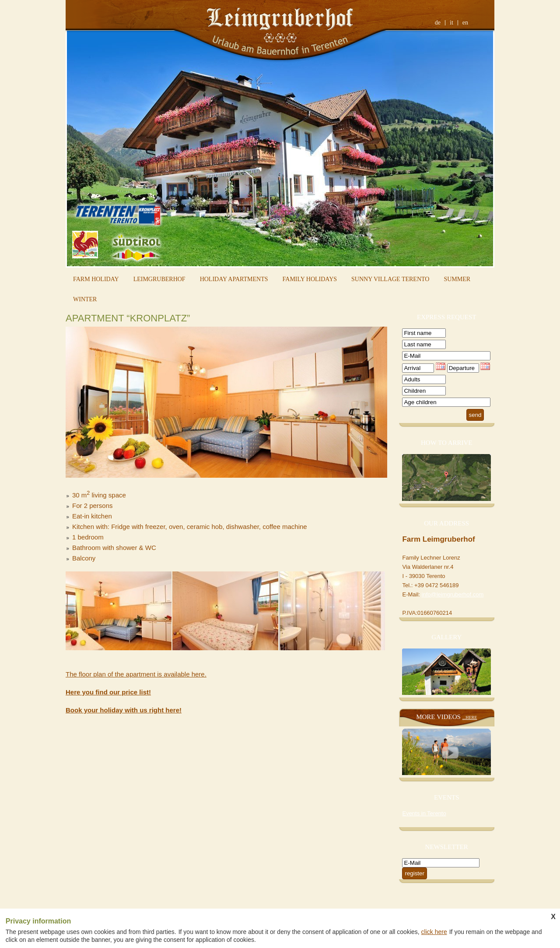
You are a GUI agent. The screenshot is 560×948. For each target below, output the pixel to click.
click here (434, 932)
